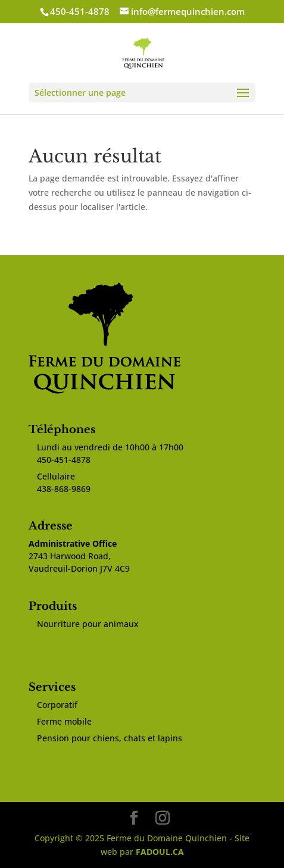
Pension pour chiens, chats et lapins (110, 738)
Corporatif (57, 705)
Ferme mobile (64, 721)
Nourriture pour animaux (88, 624)
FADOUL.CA (160, 852)
